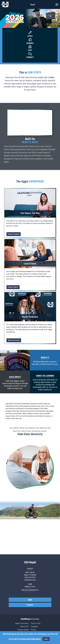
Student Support (13, 287)
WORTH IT (45, 358)
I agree (46, 639)
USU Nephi (30, 562)
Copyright (34, 627)
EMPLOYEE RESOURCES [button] (30, 590)
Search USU (24, 627)
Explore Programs (14, 234)
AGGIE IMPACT (15, 377)
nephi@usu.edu (30, 580)
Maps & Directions (22, 623)
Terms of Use (35, 623)
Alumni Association (14, 340)
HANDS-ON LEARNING (45, 376)
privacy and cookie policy (31, 639)
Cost (30, 50)
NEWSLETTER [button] (30, 587)
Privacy (33, 630)
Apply (30, 36)
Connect (30, 57)
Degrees (30, 43)
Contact (30, 605)
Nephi (33, 5)
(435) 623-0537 (30, 577)
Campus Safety (23, 630)
